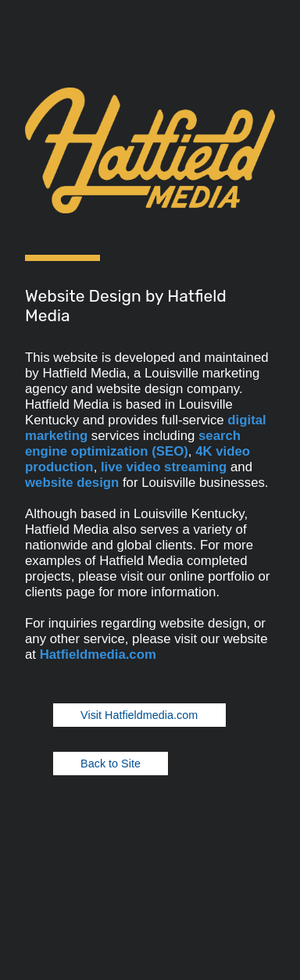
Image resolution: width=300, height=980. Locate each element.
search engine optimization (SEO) (133, 444)
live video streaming (164, 467)
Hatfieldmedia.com (98, 655)
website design (72, 483)
